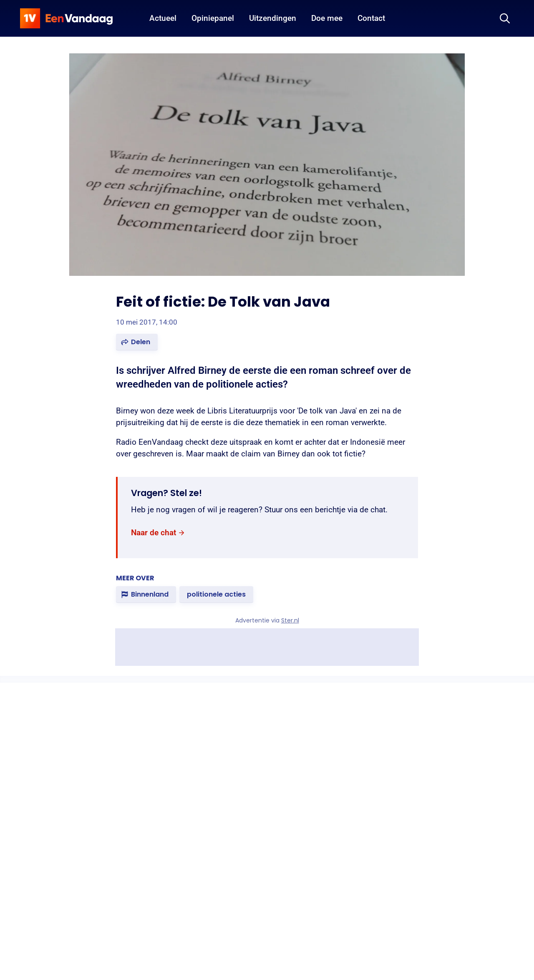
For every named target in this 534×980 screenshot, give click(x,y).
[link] (158, 533)
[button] (137, 342)
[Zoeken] (505, 18)
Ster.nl (290, 620)
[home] (66, 18)
